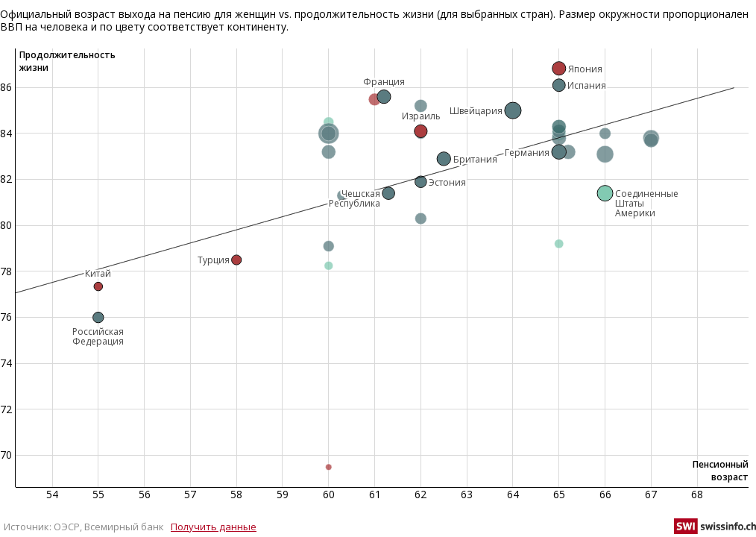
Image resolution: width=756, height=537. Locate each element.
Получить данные (214, 527)
